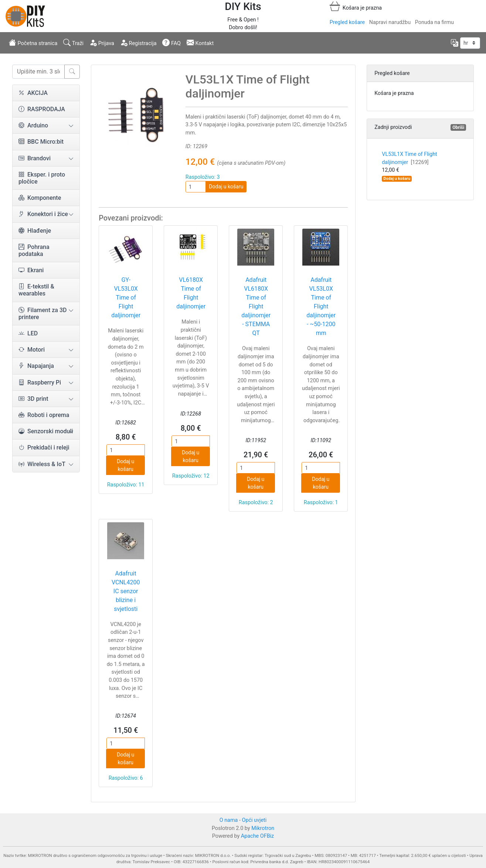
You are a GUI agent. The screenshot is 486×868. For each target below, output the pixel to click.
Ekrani (31, 270)
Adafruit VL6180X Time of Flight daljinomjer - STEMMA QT (256, 306)
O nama (229, 820)
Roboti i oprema (44, 415)
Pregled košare (347, 22)
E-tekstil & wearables (36, 290)
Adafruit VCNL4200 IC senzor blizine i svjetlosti (126, 591)
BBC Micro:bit (41, 142)
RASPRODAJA (42, 109)
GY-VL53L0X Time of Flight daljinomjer (126, 298)
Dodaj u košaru (226, 187)
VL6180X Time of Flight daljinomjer (191, 293)
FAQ (171, 42)
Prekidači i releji (44, 447)
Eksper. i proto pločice (42, 178)
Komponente (40, 198)
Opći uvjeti (254, 820)
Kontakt (200, 42)
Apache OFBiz (257, 836)
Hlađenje (35, 231)
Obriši (458, 127)
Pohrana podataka (34, 250)
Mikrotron (263, 828)
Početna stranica (33, 42)
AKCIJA (33, 93)
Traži (73, 42)
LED (28, 333)
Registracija (138, 42)
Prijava (102, 42)
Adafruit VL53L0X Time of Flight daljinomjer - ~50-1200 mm (321, 306)
